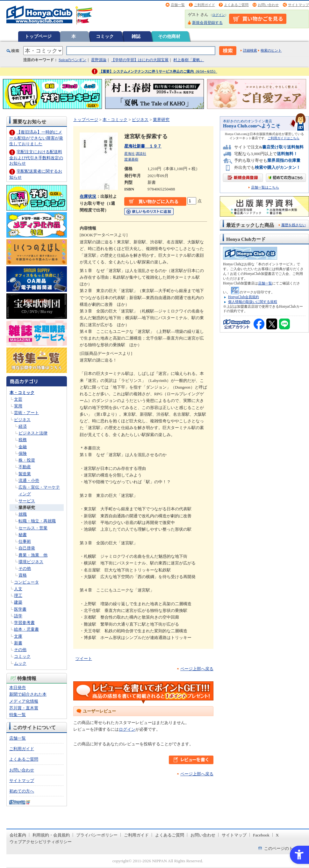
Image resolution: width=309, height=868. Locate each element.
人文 (18, 589)
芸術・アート (26, 413)
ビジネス (22, 420)
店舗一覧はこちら (265, 187)
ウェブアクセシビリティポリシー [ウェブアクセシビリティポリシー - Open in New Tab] (41, 842)
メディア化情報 (24, 701)
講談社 (141, 154)
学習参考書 (24, 623)
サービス (27, 501)
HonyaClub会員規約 (244, 297)
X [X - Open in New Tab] (277, 835)
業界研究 (27, 508)
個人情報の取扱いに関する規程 (253, 302)
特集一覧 (18, 715)
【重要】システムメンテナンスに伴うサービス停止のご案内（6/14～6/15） (158, 71)
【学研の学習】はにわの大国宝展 (140, 60)
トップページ (38, 36)
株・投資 (27, 460)
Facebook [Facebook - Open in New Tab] (261, 835)
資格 (23, 575)
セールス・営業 (33, 528)
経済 (23, 426)
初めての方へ (22, 791)
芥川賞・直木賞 (24, 708)
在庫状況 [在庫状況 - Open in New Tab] (88, 196)
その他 (25, 568)
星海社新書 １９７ (143, 146)
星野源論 (99, 60)
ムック (20, 663)
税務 (23, 440)
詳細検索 (250, 50)
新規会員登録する (207, 23)
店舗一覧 (178, 5)
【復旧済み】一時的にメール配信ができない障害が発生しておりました (36, 138)
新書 (18, 643)
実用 (18, 406)
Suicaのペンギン (72, 60)
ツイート (84, 659)
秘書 (23, 535)
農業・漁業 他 (33, 555)
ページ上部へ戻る (197, 669)
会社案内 (18, 835)
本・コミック (22, 393)
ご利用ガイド (205, 5)
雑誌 (136, 36)
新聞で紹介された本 (28, 694)
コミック (105, 36)
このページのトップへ (285, 848)
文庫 (18, 636)
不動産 (25, 467)
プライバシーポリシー (97, 835)
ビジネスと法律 (33, 433)
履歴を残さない (294, 225)
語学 (18, 616)
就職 (23, 514)
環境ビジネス (31, 562)
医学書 (20, 609)
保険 (23, 453)
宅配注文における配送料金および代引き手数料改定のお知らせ (36, 158)
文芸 (18, 399)
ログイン (219, 15)
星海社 (129, 154)
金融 (23, 447)
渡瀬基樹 (131, 159)
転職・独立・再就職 (37, 521)
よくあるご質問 (236, 5)
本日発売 (18, 688)
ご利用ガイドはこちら (284, 138)
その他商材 (169, 36)
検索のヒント (271, 50)
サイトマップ (298, 5)
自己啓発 (27, 548)
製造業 (25, 474)
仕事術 (25, 541)
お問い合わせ (268, 5)
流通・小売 (29, 481)
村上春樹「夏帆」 (189, 60)
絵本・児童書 (26, 629)
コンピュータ (26, 582)
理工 (18, 595)
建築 (18, 602)
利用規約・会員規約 (51, 835)
